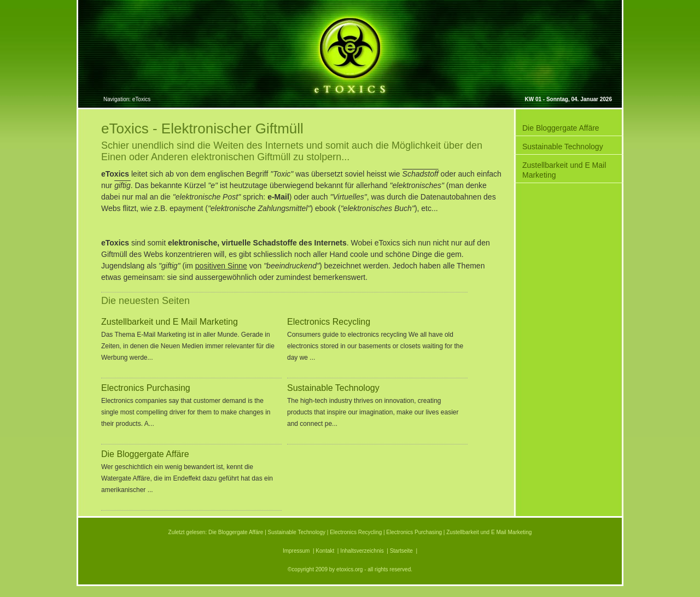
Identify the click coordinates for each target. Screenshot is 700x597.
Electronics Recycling (329, 322)
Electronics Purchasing (146, 388)
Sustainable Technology (333, 388)
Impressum (296, 551)
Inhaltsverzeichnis (362, 551)
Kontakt (325, 551)
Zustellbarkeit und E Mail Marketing (170, 322)
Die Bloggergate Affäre (145, 454)
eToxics (141, 99)
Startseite (401, 551)
